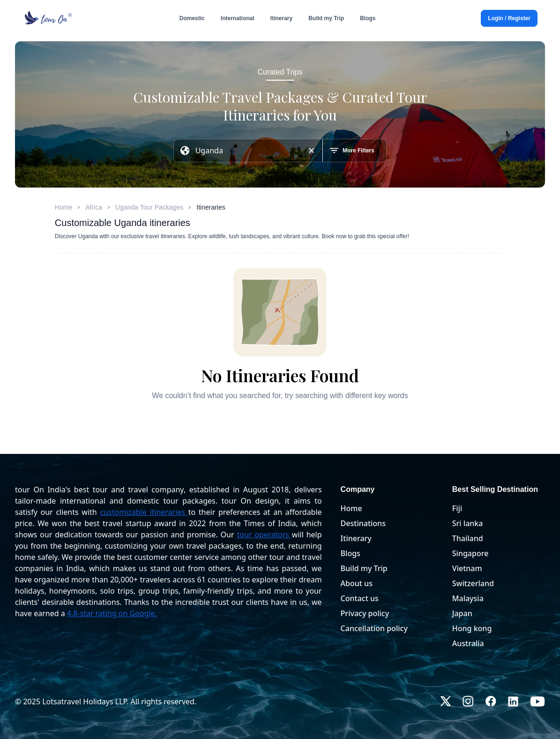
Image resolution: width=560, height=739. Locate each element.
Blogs (351, 553)
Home (63, 207)
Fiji (457, 508)
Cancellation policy (374, 628)
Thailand (468, 538)
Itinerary (356, 538)
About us (357, 583)
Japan (462, 613)
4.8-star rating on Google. (112, 613)
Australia (468, 643)
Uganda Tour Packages (149, 207)
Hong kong (472, 628)
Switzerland (473, 583)
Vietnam (467, 568)
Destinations (363, 523)
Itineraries (211, 207)
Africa (94, 207)
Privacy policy (365, 613)
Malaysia (468, 598)
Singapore (470, 553)
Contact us (360, 598)
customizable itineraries (142, 512)
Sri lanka (468, 523)
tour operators (263, 535)
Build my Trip (364, 568)
